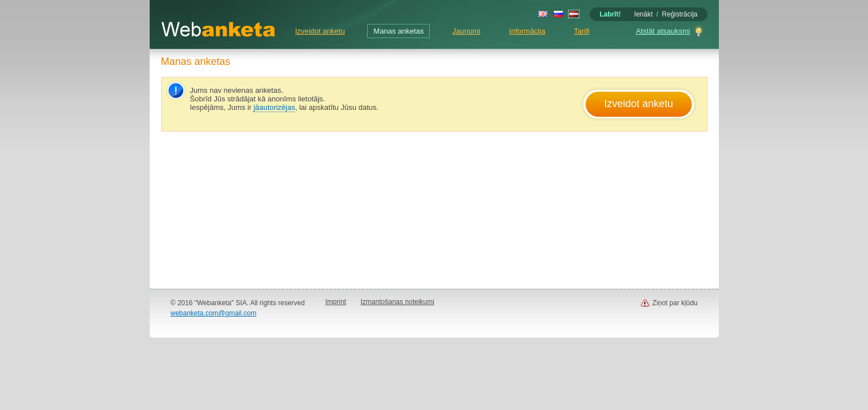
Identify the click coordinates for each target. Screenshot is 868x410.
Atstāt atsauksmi (663, 31)
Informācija (527, 31)
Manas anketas (398, 31)
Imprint (336, 302)
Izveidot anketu (320, 31)
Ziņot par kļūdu (675, 303)
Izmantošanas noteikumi (398, 302)
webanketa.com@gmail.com (214, 313)
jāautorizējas (274, 107)
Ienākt (643, 14)
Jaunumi (466, 31)
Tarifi (581, 31)
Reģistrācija (680, 14)
